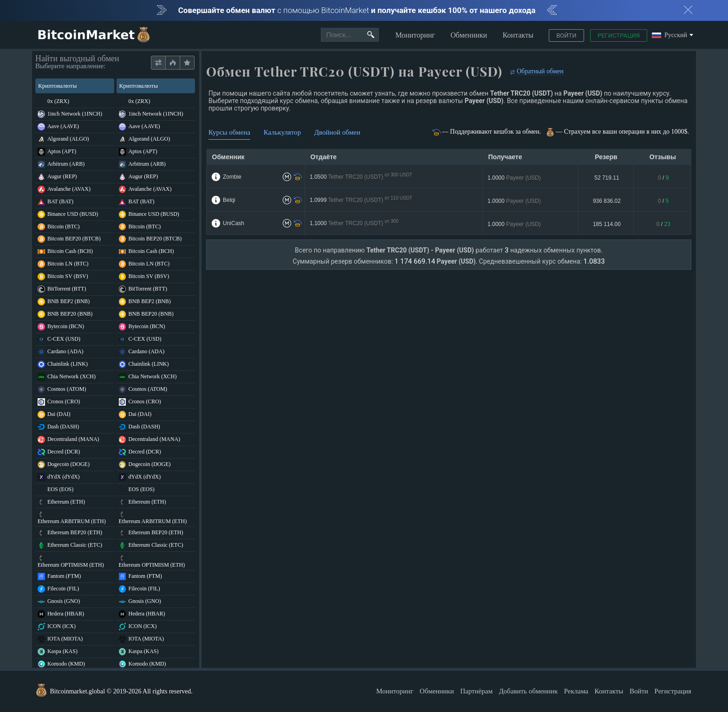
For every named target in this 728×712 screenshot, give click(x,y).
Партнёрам (476, 691)
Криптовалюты (74, 86)
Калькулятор (283, 132)
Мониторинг (415, 35)
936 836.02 (607, 201)
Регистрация (619, 36)
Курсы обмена (229, 132)
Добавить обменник (528, 691)
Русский (669, 36)
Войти (566, 36)
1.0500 (363, 177)
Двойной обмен (337, 132)
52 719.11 (607, 178)
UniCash (234, 223)
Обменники (469, 35)
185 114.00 (607, 224)
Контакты (518, 35)
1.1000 (357, 223)
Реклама (576, 691)
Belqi (229, 200)
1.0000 (514, 178)
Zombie (232, 177)
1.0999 (363, 200)
